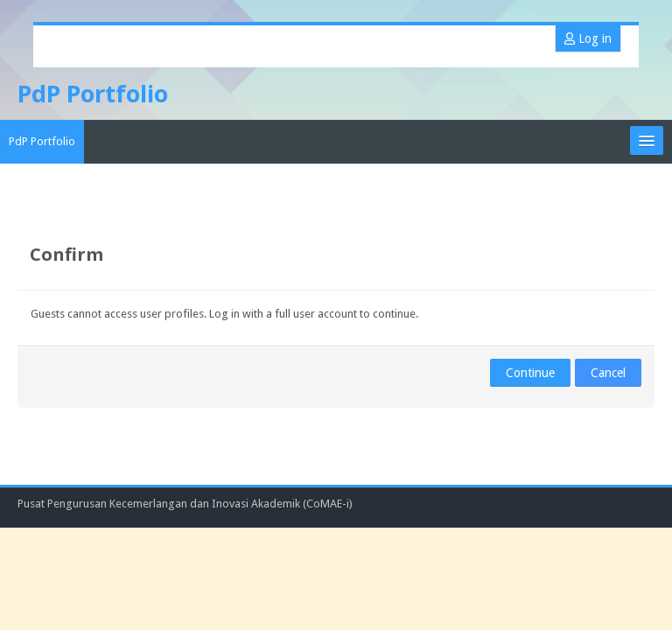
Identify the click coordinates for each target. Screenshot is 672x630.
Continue (530, 373)
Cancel (608, 373)
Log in (588, 38)
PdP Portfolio (42, 141)
